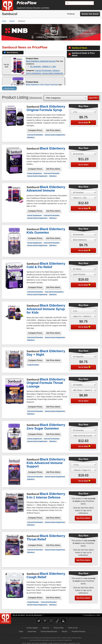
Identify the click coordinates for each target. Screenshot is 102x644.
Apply (93, 94)
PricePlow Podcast (78, 627)
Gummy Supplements (34, 69)
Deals (21, 627)
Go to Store (84, 118)
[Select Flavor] (83, 194)
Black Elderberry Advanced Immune (41, 57)
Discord (64, 627)
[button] (51, 85)
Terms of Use (73, 624)
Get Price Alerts (53, 126)
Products (71, 14)
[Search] (79, 3)
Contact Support (32, 624)
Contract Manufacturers (49, 627)
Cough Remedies (33, 361)
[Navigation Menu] (97, 3)
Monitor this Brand (90, 14)
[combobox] (66, 94)
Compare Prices (35, 126)
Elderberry (56, 66)
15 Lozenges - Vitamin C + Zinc (43, 62)
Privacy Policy (59, 624)
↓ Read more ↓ (9, 84)
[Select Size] (83, 108)
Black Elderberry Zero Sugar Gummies (42, 81)
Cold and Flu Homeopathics (54, 288)
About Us (46, 624)
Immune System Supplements (53, 69)
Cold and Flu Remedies (43, 66)
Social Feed (32, 627)
